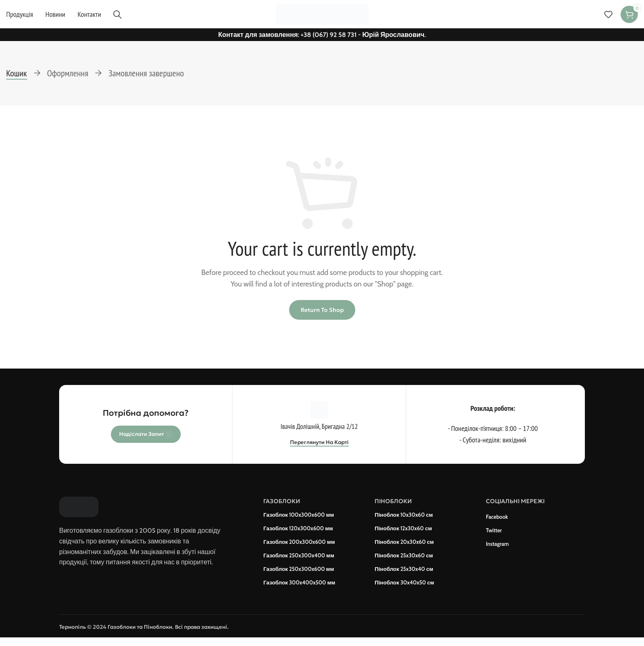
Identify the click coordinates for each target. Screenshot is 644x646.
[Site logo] (322, 16)
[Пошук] (117, 17)
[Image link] (79, 512)
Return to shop (322, 316)
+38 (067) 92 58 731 (329, 40)
